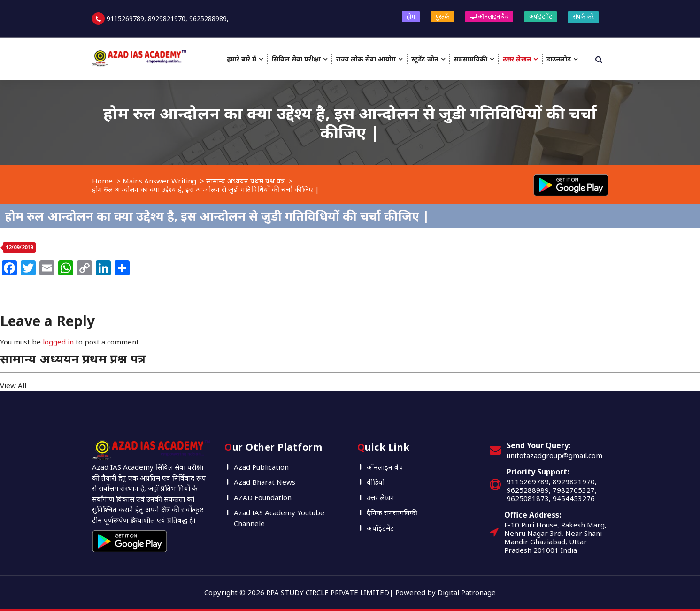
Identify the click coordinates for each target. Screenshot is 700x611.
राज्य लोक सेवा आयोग (366, 59)
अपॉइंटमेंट (541, 16)
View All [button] (13, 385)
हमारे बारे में (242, 59)
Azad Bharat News (265, 482)
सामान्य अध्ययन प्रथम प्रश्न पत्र (245, 181)
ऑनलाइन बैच (489, 16)
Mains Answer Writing (159, 181)
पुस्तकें (442, 16)
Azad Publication (261, 467)
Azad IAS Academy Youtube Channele (279, 518)
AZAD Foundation (263, 497)
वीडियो (376, 482)
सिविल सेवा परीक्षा (296, 59)
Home (102, 181)
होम (411, 16)
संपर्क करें (583, 16)
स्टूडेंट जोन (425, 59)
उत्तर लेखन (517, 59)
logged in (58, 342)
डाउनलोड (559, 59)
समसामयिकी (471, 59)
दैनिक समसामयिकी (392, 512)
